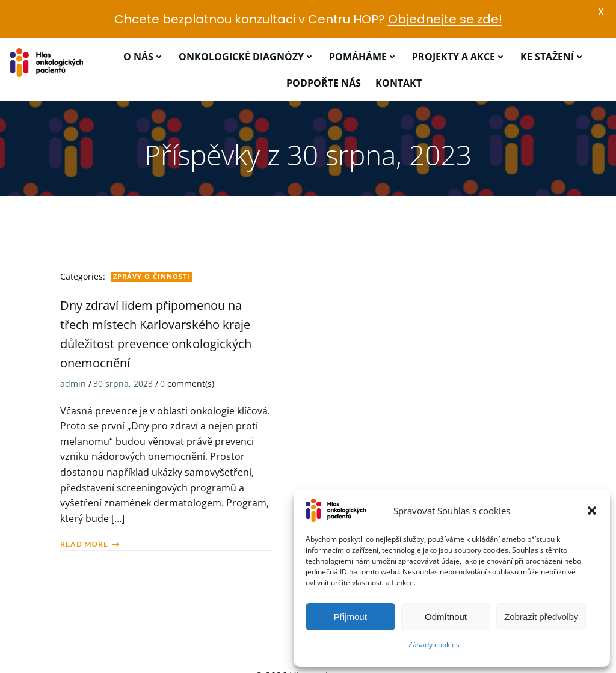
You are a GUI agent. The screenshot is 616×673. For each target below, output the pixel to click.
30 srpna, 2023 (123, 352)
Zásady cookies (434, 644)
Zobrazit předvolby (541, 617)
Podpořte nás (324, 51)
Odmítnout (446, 617)
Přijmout (350, 617)
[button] (592, 511)
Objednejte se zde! (445, 19)
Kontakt (399, 51)
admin (73, 352)
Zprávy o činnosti (152, 244)
